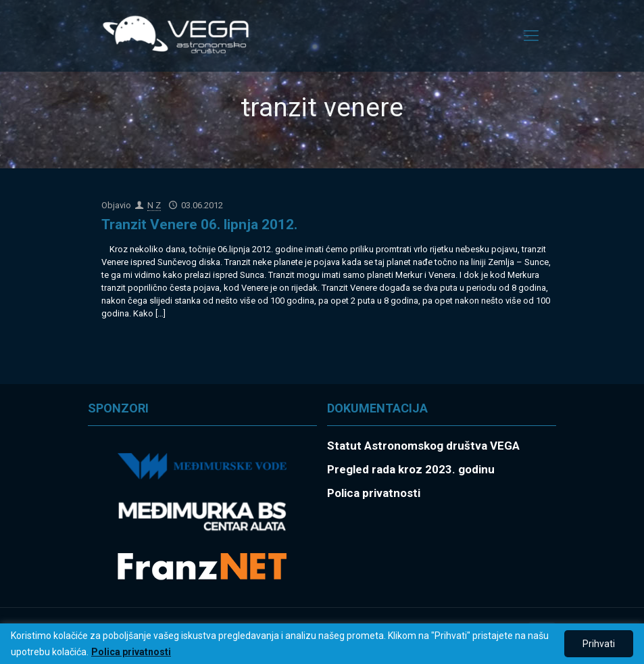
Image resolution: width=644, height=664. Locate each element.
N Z (154, 205)
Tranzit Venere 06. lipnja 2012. (199, 224)
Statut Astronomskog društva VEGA (423, 446)
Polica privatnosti (131, 652)
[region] (322, 644)
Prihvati (599, 644)
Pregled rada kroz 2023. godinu (411, 469)
